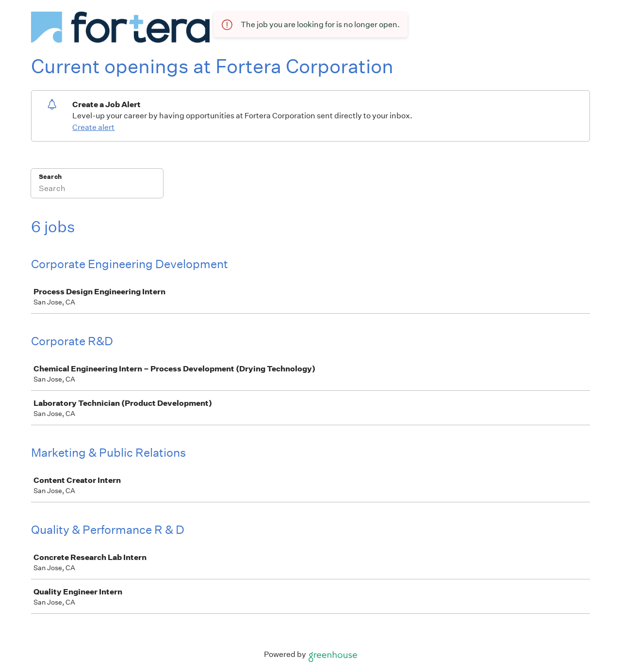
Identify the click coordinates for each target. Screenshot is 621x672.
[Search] (97, 190)
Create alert (93, 127)
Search (50, 177)
